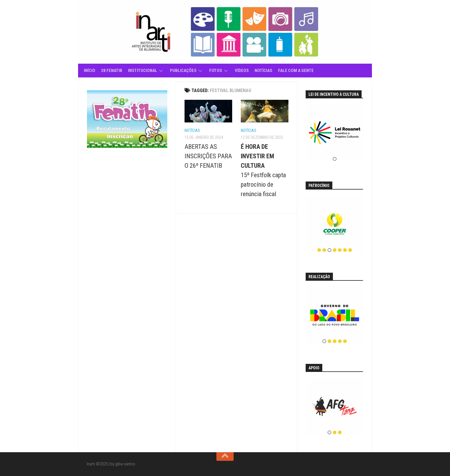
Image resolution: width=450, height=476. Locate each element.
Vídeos (242, 71)
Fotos (216, 71)
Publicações (183, 71)
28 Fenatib (112, 71)
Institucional (143, 71)
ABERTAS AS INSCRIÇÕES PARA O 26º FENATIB (208, 156)
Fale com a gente (296, 71)
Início (90, 71)
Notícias (263, 71)
